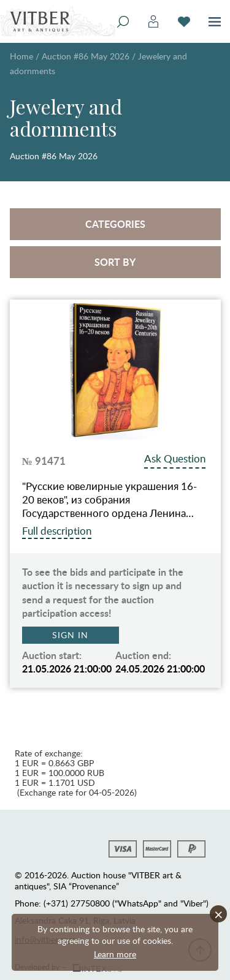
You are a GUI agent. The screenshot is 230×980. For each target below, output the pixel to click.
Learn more (115, 954)
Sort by (115, 262)
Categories (115, 224)
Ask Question (175, 458)
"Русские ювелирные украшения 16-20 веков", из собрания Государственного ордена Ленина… (109, 500)
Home (21, 56)
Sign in (70, 635)
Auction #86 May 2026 (86, 56)
